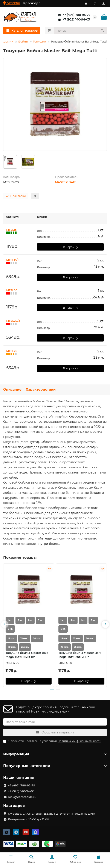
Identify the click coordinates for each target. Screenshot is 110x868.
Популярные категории (55, 766)
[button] (5, 624)
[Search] (80, 31)
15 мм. (11, 639)
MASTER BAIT (65, 182)
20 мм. (37, 639)
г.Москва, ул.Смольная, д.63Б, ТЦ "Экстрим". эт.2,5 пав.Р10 (51, 814)
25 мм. (25, 647)
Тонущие (39, 41)
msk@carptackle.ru (22, 797)
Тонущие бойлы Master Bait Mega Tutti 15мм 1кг (27, 655)
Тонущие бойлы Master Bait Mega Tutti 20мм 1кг (80, 655)
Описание (12, 389)
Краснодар (32, 3)
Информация (55, 754)
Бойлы (23, 41)
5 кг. (20, 620)
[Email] (55, 722)
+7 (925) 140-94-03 (73, 19)
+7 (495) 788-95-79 (73, 15)
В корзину (70, 247)
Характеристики (41, 389)
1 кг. (10, 620)
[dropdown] (86, 4)
